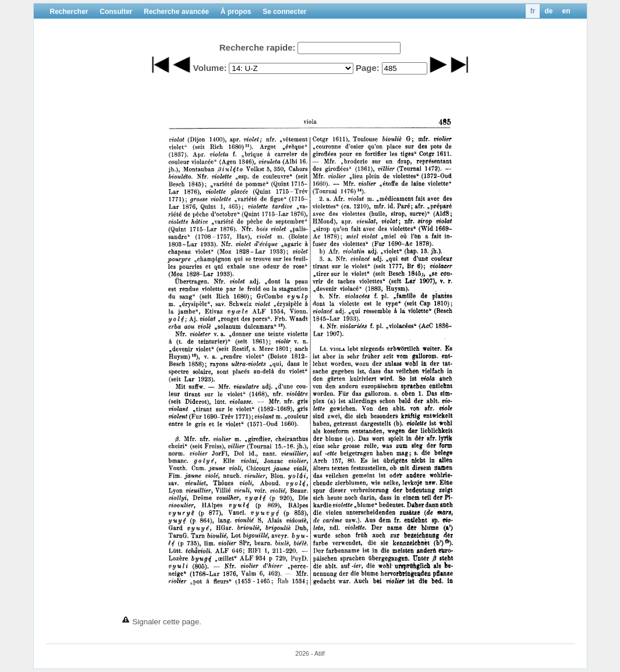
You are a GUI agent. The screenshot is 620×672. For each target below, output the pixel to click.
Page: (368, 68)
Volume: (210, 68)
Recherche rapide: (258, 47)
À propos (236, 12)
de (548, 11)
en (566, 11)
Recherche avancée (176, 12)
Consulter (116, 12)
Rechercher (69, 12)
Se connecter (284, 12)
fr (533, 11)
